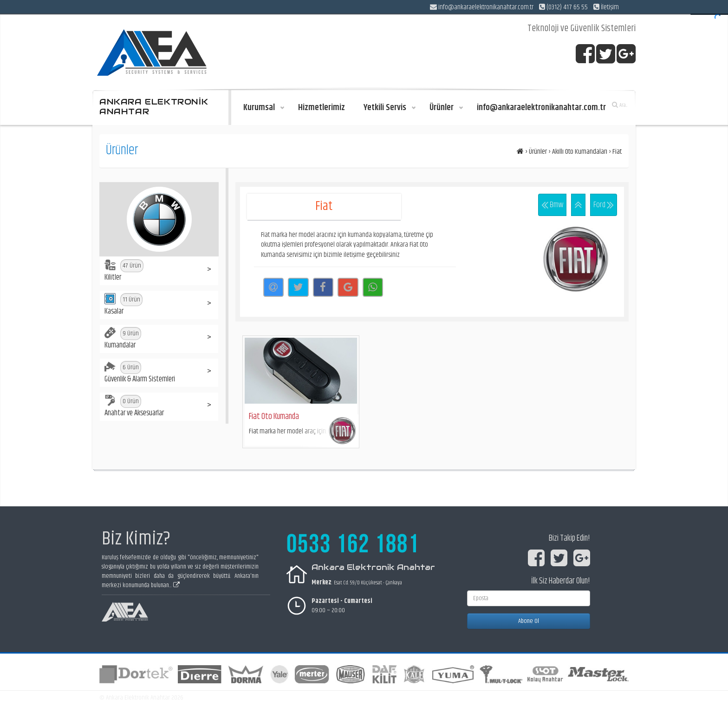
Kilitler (124, 271)
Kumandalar (123, 339)
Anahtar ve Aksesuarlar (134, 407)
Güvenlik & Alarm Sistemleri (140, 373)
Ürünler (538, 152)
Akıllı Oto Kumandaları (580, 152)
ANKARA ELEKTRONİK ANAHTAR (154, 107)
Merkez (322, 583)
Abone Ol (529, 621)
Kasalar (123, 305)
